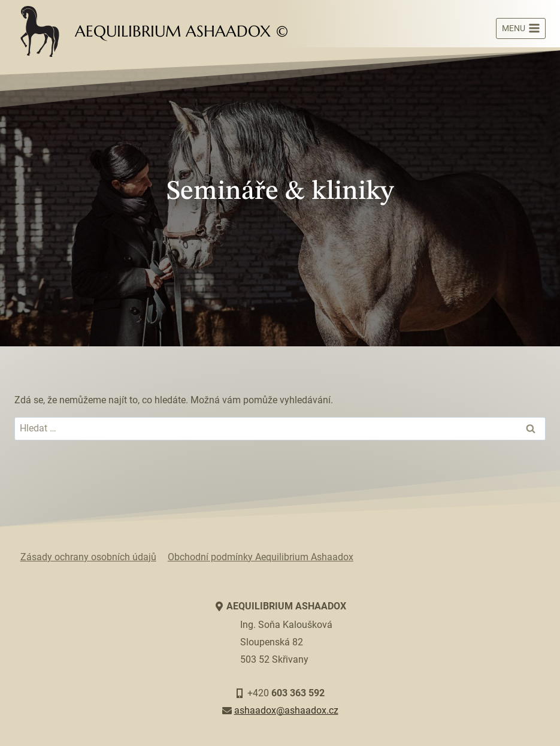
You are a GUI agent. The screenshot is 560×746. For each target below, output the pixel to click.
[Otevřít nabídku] (521, 29)
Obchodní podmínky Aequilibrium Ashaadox (261, 557)
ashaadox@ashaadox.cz (286, 710)
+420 (286, 693)
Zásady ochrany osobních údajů (88, 557)
